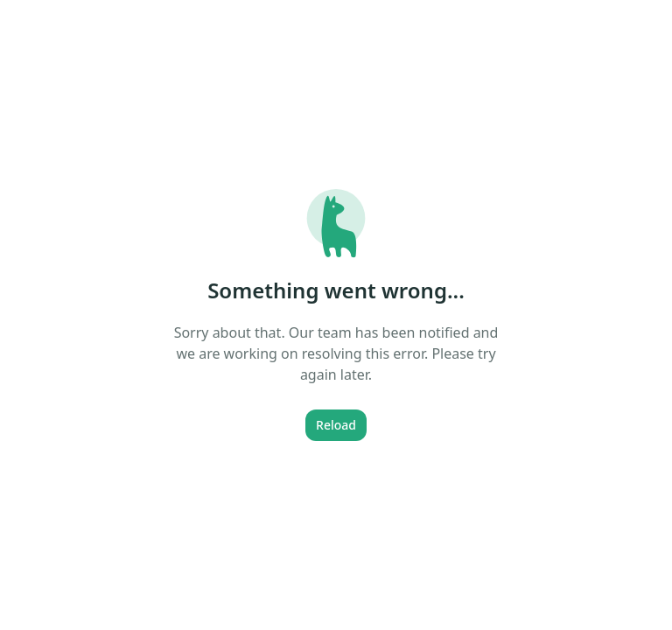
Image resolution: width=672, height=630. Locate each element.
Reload (336, 425)
